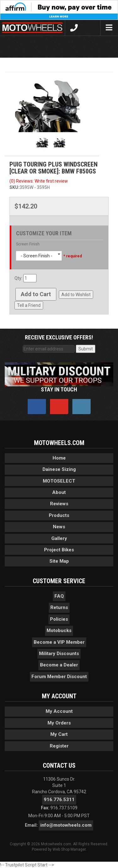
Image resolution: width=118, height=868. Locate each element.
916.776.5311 (59, 800)
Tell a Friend (29, 305)
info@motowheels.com (66, 825)
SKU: (14, 187)
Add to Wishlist (76, 295)
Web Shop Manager (69, 849)
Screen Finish (28, 244)
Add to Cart (36, 294)
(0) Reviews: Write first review (39, 181)
